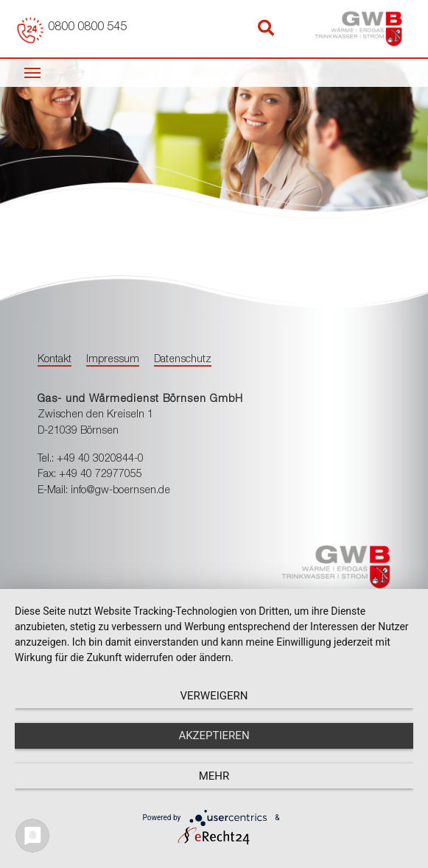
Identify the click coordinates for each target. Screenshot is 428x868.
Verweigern (214, 696)
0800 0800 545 (87, 28)
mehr (214, 776)
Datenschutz (183, 360)
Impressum (113, 360)
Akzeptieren (214, 735)
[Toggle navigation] (32, 71)
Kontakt (55, 360)
